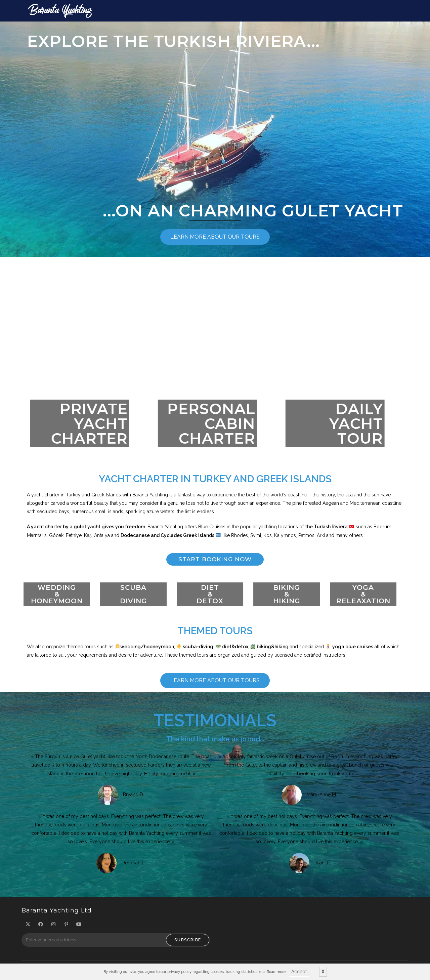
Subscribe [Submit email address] (188, 942)
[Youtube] (79, 926)
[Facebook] (41, 926)
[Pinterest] (66, 926)
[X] (28, 926)
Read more (276, 971)
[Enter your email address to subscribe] (116, 942)
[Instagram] (53, 926)
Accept (299, 972)
